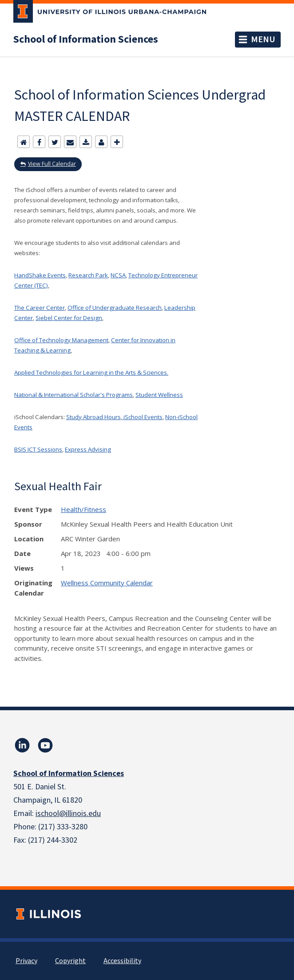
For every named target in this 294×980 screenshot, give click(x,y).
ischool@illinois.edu (68, 814)
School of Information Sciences (86, 40)
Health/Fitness (83, 509)
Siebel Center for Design (69, 318)
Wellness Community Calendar (107, 583)
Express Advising (88, 449)
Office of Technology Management (61, 340)
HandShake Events (40, 275)
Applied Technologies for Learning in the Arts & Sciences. (91, 372)
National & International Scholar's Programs (73, 395)
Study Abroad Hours (93, 417)
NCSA (118, 275)
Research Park (88, 275)
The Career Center (40, 308)
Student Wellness (159, 395)
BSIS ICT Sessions (38, 449)
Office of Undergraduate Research (115, 308)
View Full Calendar (52, 164)
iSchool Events (142, 417)
